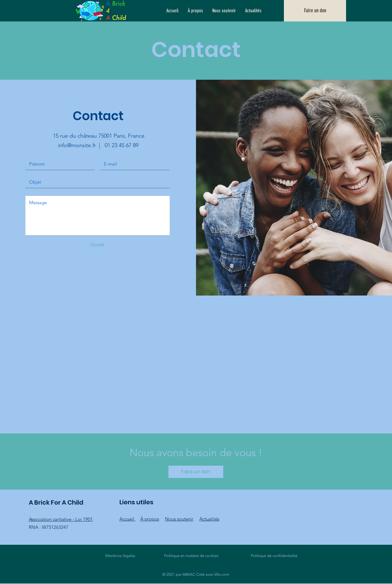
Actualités (209, 519)
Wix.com (222, 574)
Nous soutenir (179, 519)
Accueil (127, 519)
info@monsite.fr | (81, 145)
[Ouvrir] (97, 245)
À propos (150, 519)
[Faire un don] (315, 11)
